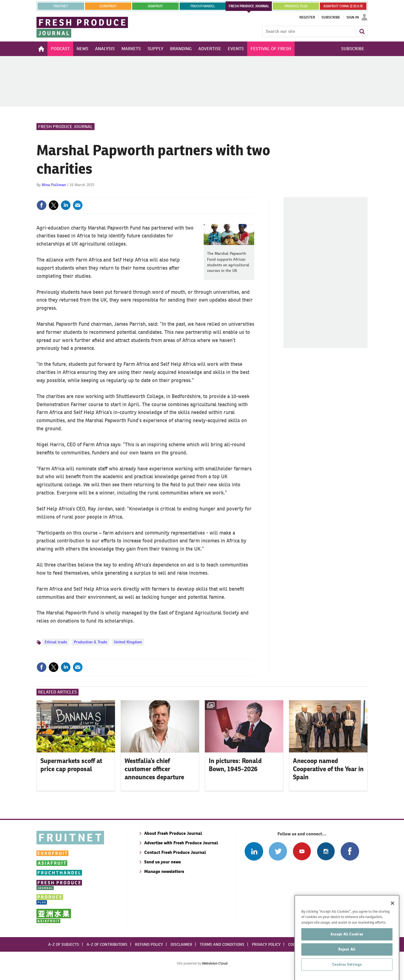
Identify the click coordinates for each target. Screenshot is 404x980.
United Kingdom (128, 642)
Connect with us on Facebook (350, 851)
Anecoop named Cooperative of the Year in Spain (328, 769)
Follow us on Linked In (254, 851)
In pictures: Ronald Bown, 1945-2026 (235, 765)
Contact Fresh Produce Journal (175, 852)
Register (307, 17)
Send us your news (162, 862)
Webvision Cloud (215, 963)
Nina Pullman (54, 185)
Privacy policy (266, 944)
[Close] (392, 935)
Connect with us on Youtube (302, 851)
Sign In (353, 17)
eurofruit (108, 6)
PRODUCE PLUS (296, 6)
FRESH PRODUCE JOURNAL (249, 6)
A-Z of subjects (64, 944)
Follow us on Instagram (326, 851)
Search (362, 31)
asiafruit (155, 6)
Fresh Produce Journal (66, 127)
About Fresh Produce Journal (173, 833)
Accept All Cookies (347, 966)
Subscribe (331, 17)
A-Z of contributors (107, 944)
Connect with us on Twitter (278, 851)
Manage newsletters (164, 871)
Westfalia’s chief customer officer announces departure (154, 769)
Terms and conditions (222, 944)
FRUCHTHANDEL (203, 6)
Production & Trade (90, 642)
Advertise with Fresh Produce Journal (181, 843)
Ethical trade (56, 642)
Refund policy (149, 944)
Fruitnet (61, 6)
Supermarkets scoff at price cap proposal (71, 765)
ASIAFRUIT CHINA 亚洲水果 (343, 6)
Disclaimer (181, 944)
